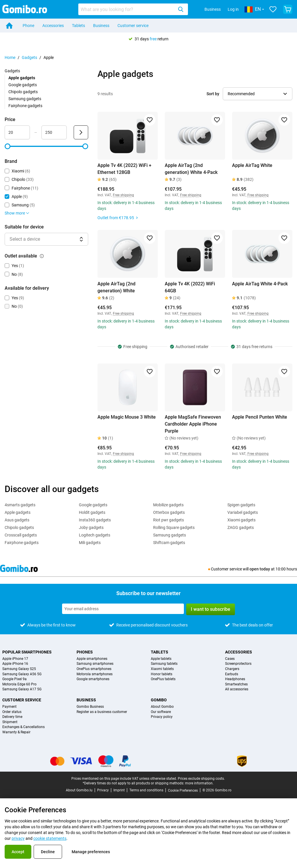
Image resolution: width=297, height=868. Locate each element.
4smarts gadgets (20, 505)
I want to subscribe (211, 609)
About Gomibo (162, 707)
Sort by (213, 94)
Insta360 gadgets (95, 520)
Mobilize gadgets (168, 505)
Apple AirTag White (252, 165)
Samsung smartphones (95, 664)
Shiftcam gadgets (169, 543)
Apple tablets (161, 659)
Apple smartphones (92, 659)
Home (10, 57)
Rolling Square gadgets (174, 527)
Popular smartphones (27, 652)
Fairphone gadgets (25, 106)
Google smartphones (93, 679)
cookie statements (50, 838)
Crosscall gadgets (21, 535)
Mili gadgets (90, 543)
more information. (199, 783)
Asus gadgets (17, 520)
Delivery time (12, 717)
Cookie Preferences (183, 790)
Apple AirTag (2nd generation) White (116, 287)
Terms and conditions (146, 790)
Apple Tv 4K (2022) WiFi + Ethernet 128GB (124, 169)
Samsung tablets (164, 664)
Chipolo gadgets (23, 92)
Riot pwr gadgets (169, 520)
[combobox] (133, 9)
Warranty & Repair (16, 732)
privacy (18, 838)
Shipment (10, 722)
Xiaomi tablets (162, 669)
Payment (9, 707)
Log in (233, 9)
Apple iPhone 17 (15, 659)
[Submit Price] (81, 132)
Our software (161, 712)
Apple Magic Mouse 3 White (127, 417)
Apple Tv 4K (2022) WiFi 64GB (190, 287)
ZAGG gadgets (241, 527)
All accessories (237, 689)
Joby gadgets (91, 527)
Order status (12, 712)
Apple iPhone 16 (15, 664)
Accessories (53, 26)
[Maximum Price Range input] (54, 132)
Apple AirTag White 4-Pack (260, 284)
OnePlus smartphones (94, 669)
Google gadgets (23, 85)
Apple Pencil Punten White (260, 417)
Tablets (78, 26)
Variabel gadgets (243, 512)
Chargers (232, 669)
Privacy (103, 790)
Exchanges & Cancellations (23, 727)
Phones (85, 652)
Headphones (235, 679)
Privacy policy (162, 717)
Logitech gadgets (95, 535)
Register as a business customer (102, 712)
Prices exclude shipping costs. (201, 779)
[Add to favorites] (150, 120)
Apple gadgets (18, 512)
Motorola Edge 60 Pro (19, 684)
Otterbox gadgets (169, 512)
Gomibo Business (90, 707)
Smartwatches (236, 684)
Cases (230, 659)
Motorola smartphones (95, 674)
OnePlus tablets (163, 679)
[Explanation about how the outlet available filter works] (42, 256)
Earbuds (232, 674)
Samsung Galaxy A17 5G (22, 689)
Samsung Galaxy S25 (19, 669)
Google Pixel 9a (15, 679)
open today (260, 569)
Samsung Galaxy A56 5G (22, 674)
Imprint (119, 790)
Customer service (133, 26)
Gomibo (159, 700)
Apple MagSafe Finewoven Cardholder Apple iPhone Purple (193, 424)
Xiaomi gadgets (241, 520)
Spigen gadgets (241, 505)
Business (213, 9)
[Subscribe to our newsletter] (123, 609)
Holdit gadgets (92, 512)
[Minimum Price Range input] (17, 132)
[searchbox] (127, 9)
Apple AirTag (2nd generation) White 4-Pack (191, 169)
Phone (28, 26)
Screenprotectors (238, 664)
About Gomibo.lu (79, 790)
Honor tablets (162, 674)
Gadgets (29, 57)
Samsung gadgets (25, 99)
